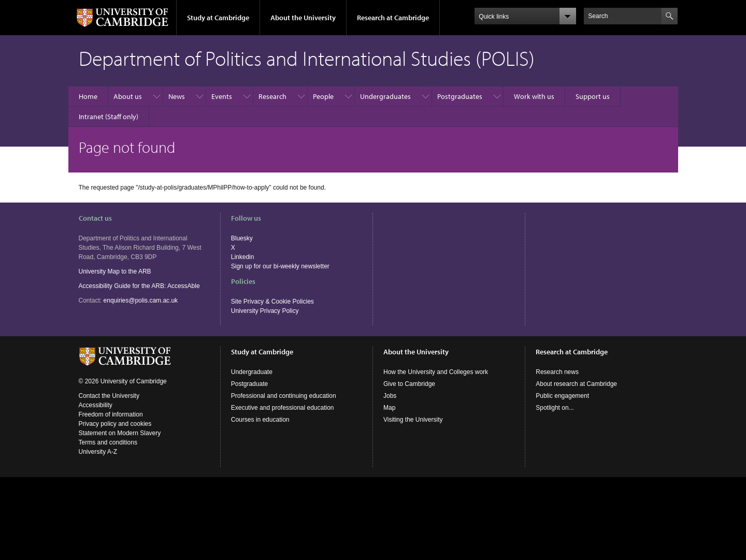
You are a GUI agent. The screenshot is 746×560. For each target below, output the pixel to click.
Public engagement (562, 396)
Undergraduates (385, 96)
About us (128, 96)
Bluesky (242, 238)
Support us (593, 96)
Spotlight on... (555, 408)
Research (272, 96)
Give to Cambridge (409, 384)
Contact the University (109, 396)
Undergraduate (252, 372)
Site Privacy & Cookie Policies (272, 301)
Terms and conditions (108, 442)
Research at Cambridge (393, 18)
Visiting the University (413, 420)
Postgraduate (249, 384)
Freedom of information (111, 414)
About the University (303, 18)
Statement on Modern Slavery (120, 433)
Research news (557, 372)
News (177, 96)
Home (88, 96)
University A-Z (98, 452)
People (323, 96)
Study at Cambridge (218, 18)
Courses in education (260, 420)
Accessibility (96, 405)
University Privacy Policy (265, 311)
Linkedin (243, 257)
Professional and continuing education (284, 396)
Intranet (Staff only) (109, 117)
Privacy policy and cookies (115, 424)
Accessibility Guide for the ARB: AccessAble (139, 286)
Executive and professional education (283, 408)
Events (222, 96)
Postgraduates (460, 96)
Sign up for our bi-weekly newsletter (280, 266)
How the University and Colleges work (436, 372)
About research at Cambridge (576, 384)
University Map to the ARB (115, 271)
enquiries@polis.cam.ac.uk (141, 300)
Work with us (534, 96)
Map (389, 408)
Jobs (390, 396)
